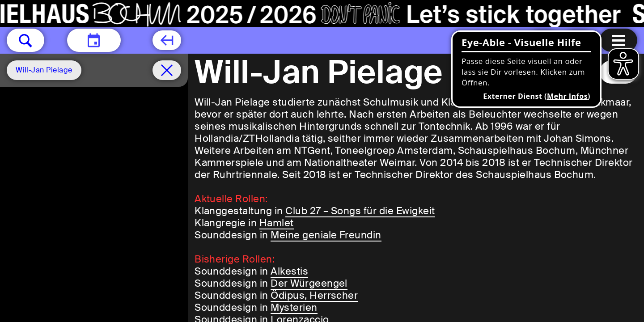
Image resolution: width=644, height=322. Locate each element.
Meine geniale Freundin (326, 235)
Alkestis (289, 271)
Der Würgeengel (309, 283)
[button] (25, 40)
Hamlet (277, 223)
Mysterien (294, 307)
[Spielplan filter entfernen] (167, 70)
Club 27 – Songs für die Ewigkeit (360, 211)
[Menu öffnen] (619, 40)
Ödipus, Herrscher (314, 295)
